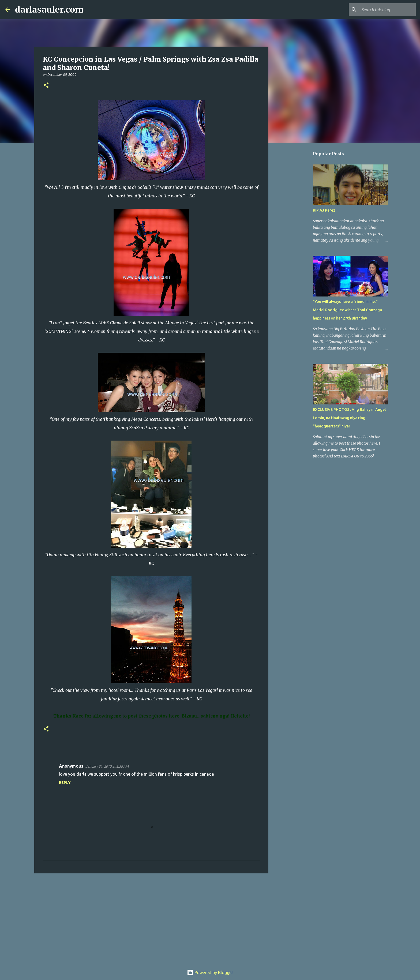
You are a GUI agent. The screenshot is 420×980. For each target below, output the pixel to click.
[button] (46, 86)
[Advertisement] (151, 919)
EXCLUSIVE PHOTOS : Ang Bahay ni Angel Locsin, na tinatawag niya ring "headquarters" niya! (349, 418)
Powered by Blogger (210, 973)
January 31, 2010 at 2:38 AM (107, 766)
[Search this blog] (388, 10)
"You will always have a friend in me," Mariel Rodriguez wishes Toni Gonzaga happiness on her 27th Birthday (347, 310)
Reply (65, 783)
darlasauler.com (49, 10)
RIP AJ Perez (324, 210)
